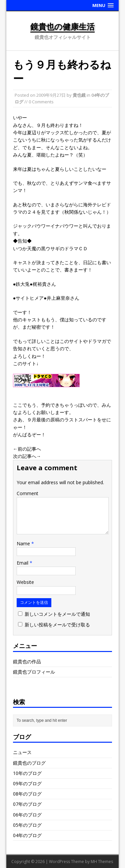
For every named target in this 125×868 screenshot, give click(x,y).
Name (24, 543)
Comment (27, 493)
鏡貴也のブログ (29, 763)
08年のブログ (27, 794)
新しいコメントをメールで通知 (57, 614)
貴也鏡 (79, 95)
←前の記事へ (27, 449)
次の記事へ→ (27, 456)
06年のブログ (27, 815)
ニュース (22, 752)
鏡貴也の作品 (27, 661)
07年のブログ (27, 804)
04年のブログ (27, 835)
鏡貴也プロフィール (34, 672)
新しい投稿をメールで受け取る (57, 625)
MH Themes (102, 862)
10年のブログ (27, 773)
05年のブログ (27, 825)
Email (23, 563)
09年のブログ (27, 783)
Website (25, 582)
